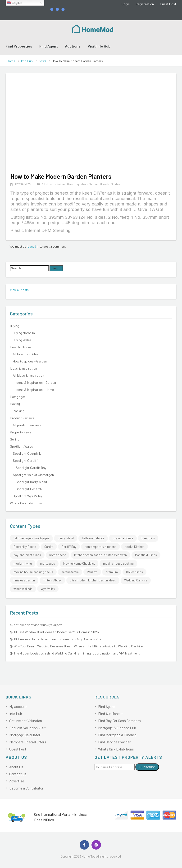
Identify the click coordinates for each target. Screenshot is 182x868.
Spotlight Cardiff (25, 460)
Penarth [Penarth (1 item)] (92, 572)
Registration (145, 4)
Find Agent (49, 46)
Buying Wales (22, 340)
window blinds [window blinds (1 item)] (23, 589)
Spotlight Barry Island (31, 482)
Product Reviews (22, 418)
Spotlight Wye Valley (27, 496)
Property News (21, 432)
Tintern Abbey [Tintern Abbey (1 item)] (52, 580)
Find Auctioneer (110, 714)
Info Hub (27, 61)
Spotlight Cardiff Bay (31, 468)
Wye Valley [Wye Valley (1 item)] (48, 589)
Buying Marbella (24, 333)
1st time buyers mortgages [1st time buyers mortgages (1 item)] (31, 538)
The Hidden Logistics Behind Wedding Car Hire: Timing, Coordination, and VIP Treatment (77, 653)
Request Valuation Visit (27, 728)
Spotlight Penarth (29, 489)
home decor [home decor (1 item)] (58, 555)
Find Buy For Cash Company (120, 721)
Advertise (17, 781)
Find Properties (19, 46)
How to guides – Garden (30, 361)
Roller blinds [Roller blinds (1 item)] (134, 572)
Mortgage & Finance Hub (117, 728)
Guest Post (168, 4)
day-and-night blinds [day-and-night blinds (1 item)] (27, 555)
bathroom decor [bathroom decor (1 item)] (93, 538)
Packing (19, 411)
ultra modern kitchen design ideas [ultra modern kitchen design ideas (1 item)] (93, 580)
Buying (15, 326)
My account (18, 707)
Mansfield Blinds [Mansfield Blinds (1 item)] (146, 555)
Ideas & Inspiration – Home (35, 390)
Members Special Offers (28, 742)
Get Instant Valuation (26, 721)
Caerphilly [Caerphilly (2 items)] (148, 538)
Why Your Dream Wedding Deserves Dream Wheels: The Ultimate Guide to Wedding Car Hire (78, 646)
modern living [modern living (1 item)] (23, 563)
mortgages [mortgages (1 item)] (48, 563)
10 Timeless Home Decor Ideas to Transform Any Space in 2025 (59, 639)
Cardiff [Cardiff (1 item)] (49, 547)
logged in (33, 246)
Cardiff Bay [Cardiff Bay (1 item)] (69, 547)
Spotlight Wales (21, 446)
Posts (42, 61)
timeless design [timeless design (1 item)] (24, 580)
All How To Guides (54, 184)
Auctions (73, 46)
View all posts (19, 290)
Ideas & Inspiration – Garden (36, 382)
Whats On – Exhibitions (26, 503)
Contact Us (18, 774)
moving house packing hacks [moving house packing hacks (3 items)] (33, 572)
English (15, 3)
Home (11, 61)
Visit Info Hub (99, 46)
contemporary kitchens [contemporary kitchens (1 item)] (100, 547)
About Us (16, 767)
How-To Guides (110, 184)
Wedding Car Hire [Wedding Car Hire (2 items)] (136, 580)
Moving (15, 404)
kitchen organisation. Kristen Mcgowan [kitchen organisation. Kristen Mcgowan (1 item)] (100, 555)
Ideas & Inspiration (23, 368)
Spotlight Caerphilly (27, 453)
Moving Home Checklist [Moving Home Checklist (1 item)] (79, 563)
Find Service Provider (114, 742)
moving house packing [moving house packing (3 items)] (118, 563)
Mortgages (18, 397)
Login (126, 4)
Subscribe (147, 767)
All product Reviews (27, 425)
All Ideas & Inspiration (28, 375)
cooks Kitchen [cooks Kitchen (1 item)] (134, 547)
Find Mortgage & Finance (117, 735)
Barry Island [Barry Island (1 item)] (66, 538)
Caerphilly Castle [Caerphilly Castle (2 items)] (25, 547)
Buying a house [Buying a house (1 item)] (123, 538)
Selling (15, 439)
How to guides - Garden (83, 184)
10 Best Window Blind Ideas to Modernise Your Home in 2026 (56, 632)
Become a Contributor (26, 788)
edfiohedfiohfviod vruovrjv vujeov (38, 625)
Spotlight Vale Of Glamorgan (33, 475)
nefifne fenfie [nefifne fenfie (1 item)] (70, 572)
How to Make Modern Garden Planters (61, 176)
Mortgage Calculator (25, 735)
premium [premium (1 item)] (112, 572)
